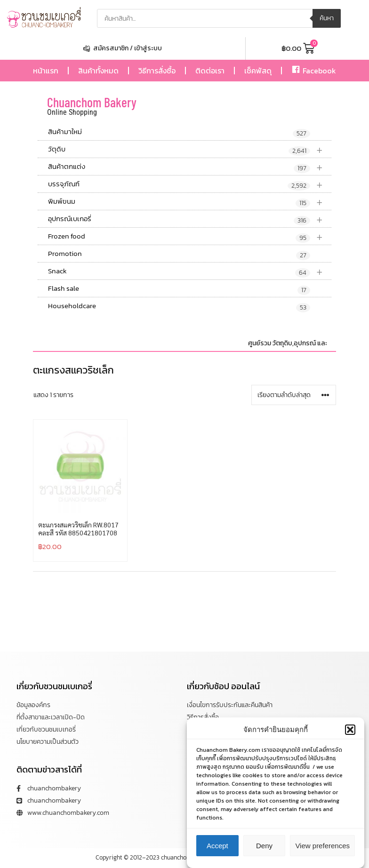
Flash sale (179, 289)
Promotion (179, 254)
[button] (350, 730)
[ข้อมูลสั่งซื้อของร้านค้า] (294, 395)
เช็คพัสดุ (258, 71)
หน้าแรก (46, 71)
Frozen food (190, 236)
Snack (190, 271)
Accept (217, 846)
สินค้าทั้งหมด (98, 71)
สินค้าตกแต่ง (190, 167)
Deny (264, 846)
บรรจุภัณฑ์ (190, 184)
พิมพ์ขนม (190, 202)
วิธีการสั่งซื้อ (157, 71)
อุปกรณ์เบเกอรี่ (190, 219)
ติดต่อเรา (210, 71)
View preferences (322, 846)
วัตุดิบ (190, 149)
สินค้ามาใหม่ (179, 132)
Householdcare (179, 306)
